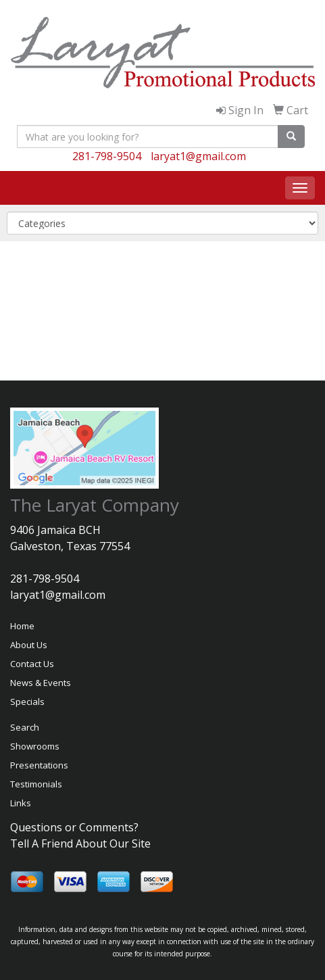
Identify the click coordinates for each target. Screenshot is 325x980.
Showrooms (35, 746)
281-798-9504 (107, 156)
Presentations (39, 765)
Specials (27, 702)
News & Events (41, 683)
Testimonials (36, 784)
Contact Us (32, 664)
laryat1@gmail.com (198, 156)
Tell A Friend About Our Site (80, 843)
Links (21, 803)
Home (22, 626)
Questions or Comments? (74, 827)
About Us (29, 645)
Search (25, 727)
